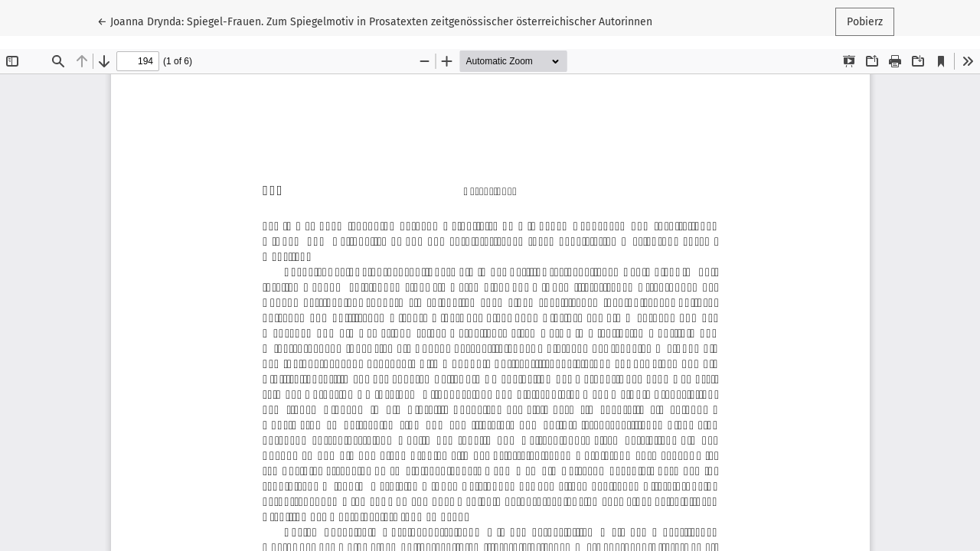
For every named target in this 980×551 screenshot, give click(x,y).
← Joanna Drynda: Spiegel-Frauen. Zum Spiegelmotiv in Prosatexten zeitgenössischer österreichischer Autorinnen (375, 21)
